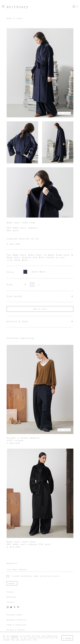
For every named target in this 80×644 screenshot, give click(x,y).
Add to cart (40, 309)
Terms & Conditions (16, 625)
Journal (10, 602)
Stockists (11, 597)
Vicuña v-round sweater (23, 438)
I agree (67, 638)
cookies (15, 636)
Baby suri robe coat (21, 542)
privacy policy (52, 576)
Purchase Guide (14, 615)
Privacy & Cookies (16, 630)
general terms (31, 576)
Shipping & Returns (16, 620)
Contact (10, 592)
